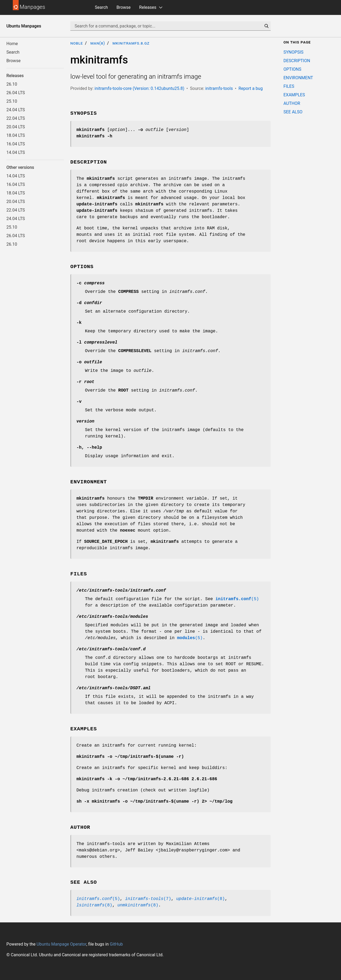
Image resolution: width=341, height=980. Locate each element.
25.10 (12, 101)
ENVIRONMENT (298, 78)
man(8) (98, 43)
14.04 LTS (16, 152)
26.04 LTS (16, 93)
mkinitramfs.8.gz (131, 43)
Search (101, 7)
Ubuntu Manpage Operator (61, 944)
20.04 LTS (16, 127)
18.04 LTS (16, 135)
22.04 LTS (16, 118)
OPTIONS (292, 69)
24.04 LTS (16, 110)
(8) (200, 899)
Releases (148, 7)
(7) (148, 899)
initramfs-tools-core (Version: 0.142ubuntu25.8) (139, 88)
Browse (123, 7)
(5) (237, 599)
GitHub (116, 944)
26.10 (12, 84)
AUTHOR (292, 103)
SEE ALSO (293, 112)
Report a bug (251, 88)
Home (12, 44)
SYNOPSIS (293, 52)
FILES (289, 86)
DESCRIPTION (297, 61)
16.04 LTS (16, 144)
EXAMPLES (294, 95)
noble (77, 43)
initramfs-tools (219, 88)
